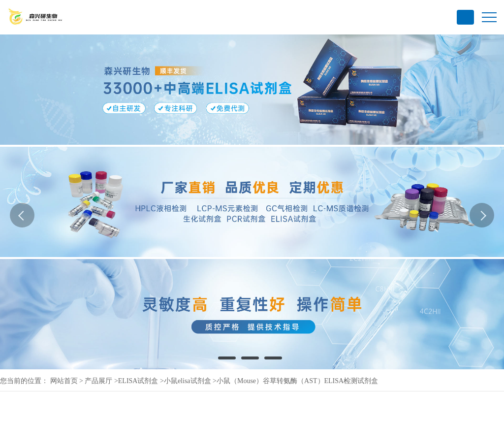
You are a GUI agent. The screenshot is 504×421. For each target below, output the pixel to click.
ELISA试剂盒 (138, 381)
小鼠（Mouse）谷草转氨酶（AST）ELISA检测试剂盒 (297, 381)
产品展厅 (98, 381)
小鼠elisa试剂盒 (188, 381)
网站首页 (64, 381)
